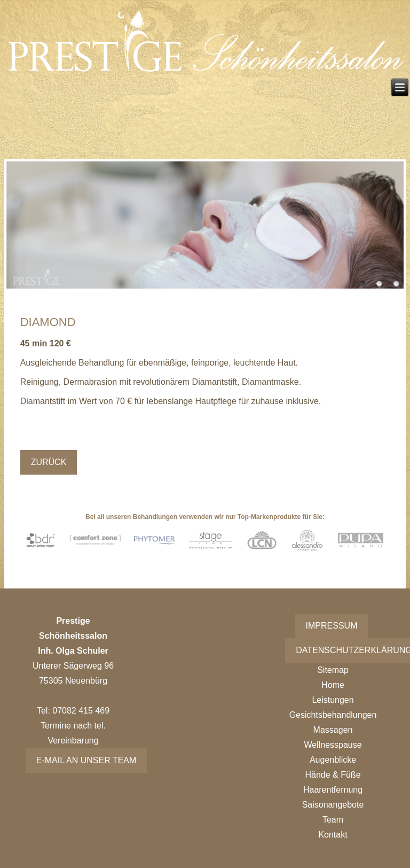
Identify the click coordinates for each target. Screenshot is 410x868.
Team (333, 820)
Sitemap (333, 670)
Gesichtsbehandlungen (333, 715)
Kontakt (333, 835)
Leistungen (333, 700)
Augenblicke (333, 760)
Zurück (49, 462)
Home (333, 685)
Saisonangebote (333, 805)
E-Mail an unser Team (86, 760)
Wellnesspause (333, 745)
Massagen (333, 730)
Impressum (332, 626)
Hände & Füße (333, 775)
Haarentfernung (333, 790)
